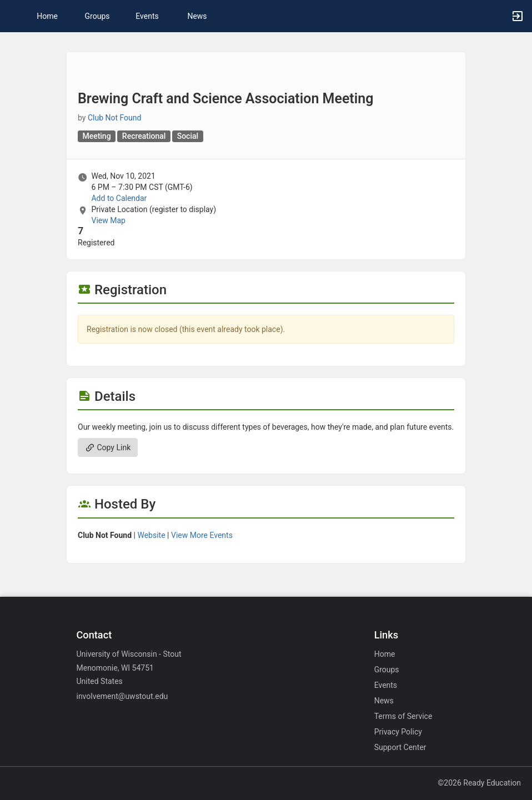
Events (147, 16)
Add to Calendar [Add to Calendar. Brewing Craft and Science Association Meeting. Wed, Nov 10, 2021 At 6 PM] (119, 198)
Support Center (400, 747)
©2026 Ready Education (479, 783)
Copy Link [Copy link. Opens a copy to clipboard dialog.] (108, 447)
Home (385, 654)
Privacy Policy (398, 732)
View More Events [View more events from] (202, 535)
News (197, 16)
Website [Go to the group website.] (151, 535)
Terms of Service (403, 716)
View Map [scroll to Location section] (108, 220)
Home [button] (47, 16)
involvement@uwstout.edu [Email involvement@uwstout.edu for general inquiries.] (122, 696)
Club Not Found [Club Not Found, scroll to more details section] (115, 118)
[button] (14, 16)
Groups (97, 16)
